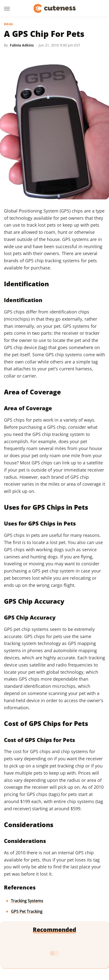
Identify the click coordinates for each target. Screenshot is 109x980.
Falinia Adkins (22, 45)
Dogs (8, 24)
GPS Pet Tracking (27, 911)
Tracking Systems (27, 901)
